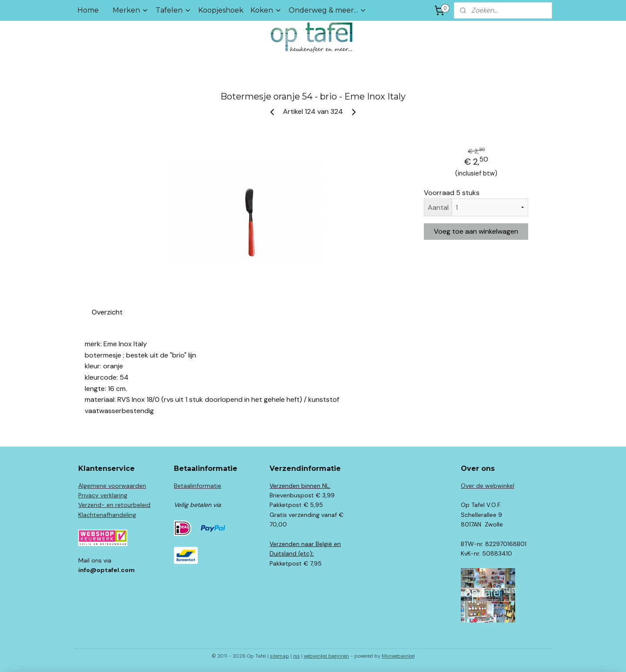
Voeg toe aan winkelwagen (476, 231)
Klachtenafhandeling (107, 515)
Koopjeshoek (221, 10)
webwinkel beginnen (326, 656)
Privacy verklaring (103, 495)
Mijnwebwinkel (398, 656)
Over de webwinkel (488, 486)
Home (88, 10)
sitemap (280, 656)
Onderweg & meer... (328, 10)
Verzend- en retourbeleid (114, 505)
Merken (131, 10)
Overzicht (107, 312)
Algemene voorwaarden (112, 486)
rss (296, 656)
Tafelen (173, 10)
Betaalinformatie (198, 486)
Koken (266, 10)
